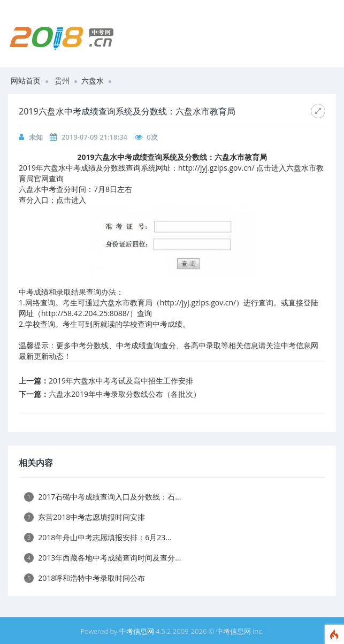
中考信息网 (137, 631)
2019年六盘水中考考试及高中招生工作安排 (121, 381)
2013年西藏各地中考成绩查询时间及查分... (102, 558)
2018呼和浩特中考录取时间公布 (85, 578)
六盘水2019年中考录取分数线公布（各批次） (125, 394)
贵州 (62, 80)
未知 (36, 137)
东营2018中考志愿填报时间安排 (85, 517)
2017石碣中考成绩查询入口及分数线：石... (102, 497)
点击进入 (71, 200)
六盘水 (93, 80)
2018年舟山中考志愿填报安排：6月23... (98, 537)
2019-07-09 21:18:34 (94, 137)
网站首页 (26, 80)
